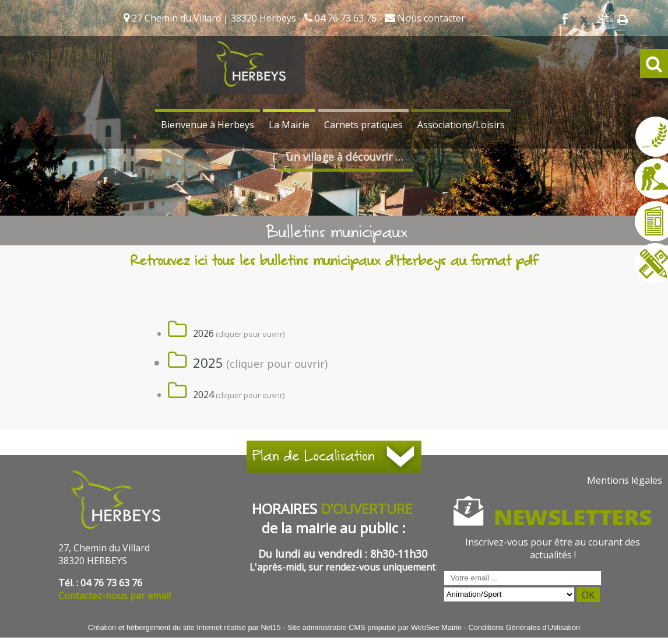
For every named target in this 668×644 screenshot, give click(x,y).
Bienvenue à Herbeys (208, 125)
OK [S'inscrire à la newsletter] (588, 595)
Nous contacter (430, 18)
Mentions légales (625, 480)
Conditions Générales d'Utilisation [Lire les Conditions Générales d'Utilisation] (525, 627)
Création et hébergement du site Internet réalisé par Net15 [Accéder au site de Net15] (184, 627)
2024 (203, 395)
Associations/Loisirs (461, 125)
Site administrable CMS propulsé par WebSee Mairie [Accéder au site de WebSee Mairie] (375, 627)
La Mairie (289, 125)
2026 (203, 333)
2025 (208, 363)
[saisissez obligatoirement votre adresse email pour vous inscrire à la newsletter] (523, 578)
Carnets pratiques (363, 125)
